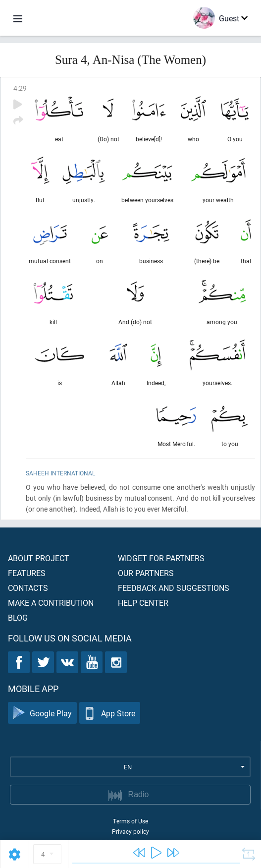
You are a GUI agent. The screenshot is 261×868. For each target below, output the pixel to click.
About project (39, 558)
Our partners (146, 573)
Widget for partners (161, 558)
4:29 (20, 88)
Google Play (42, 713)
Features (27, 573)
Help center (143, 603)
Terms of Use (130, 821)
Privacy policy (130, 831)
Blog (18, 617)
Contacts (28, 588)
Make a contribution (51, 603)
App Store (110, 713)
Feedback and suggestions (174, 588)
